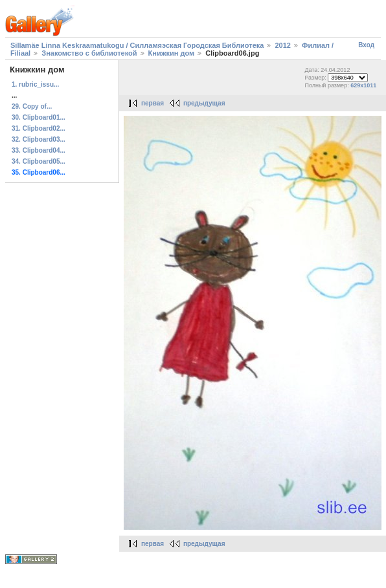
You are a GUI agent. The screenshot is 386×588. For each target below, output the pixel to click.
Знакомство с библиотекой (89, 53)
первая (153, 103)
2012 (282, 45)
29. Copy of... (32, 106)
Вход (366, 45)
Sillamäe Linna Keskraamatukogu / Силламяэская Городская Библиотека (137, 45)
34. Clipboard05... (39, 161)
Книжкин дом (172, 53)
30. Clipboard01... (39, 117)
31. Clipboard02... (39, 128)
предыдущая (204, 103)
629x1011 (363, 85)
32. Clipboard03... (39, 139)
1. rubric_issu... (35, 84)
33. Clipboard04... (39, 150)
